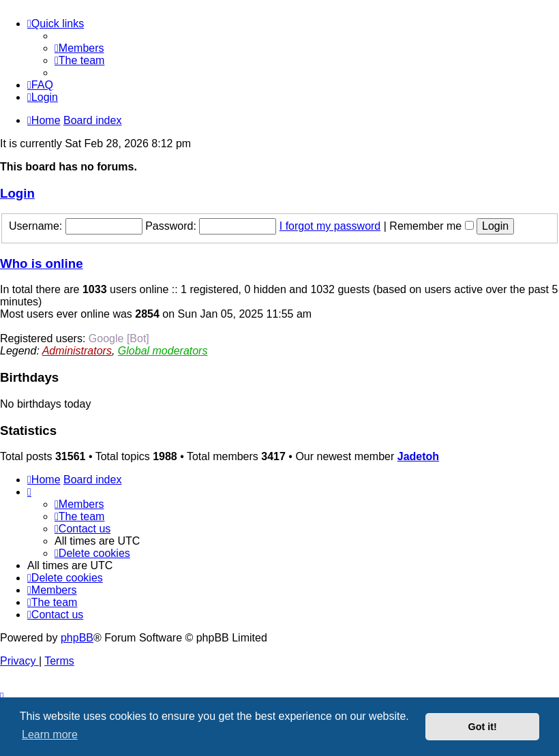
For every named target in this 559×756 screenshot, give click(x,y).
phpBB (77, 638)
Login (17, 193)
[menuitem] (79, 48)
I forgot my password (330, 226)
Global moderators (163, 351)
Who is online (42, 263)
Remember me (431, 226)
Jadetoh (418, 456)
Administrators (77, 351)
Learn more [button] (50, 735)
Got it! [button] (483, 727)
